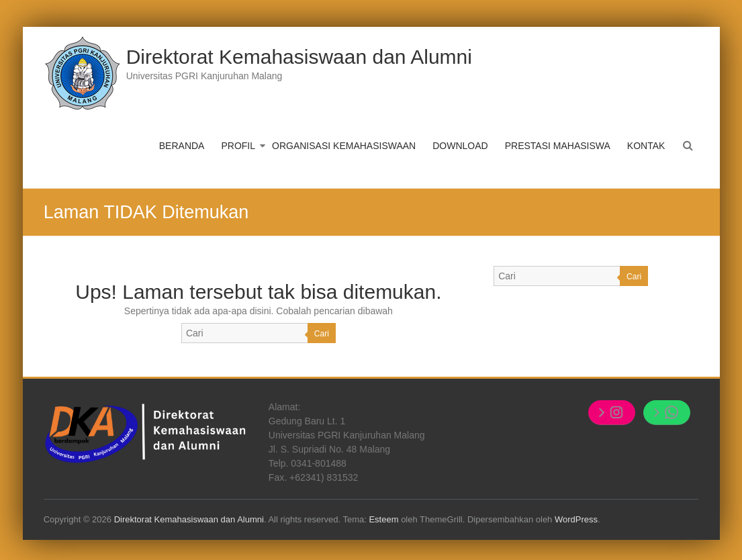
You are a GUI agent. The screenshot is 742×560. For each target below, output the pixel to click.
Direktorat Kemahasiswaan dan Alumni (299, 57)
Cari (322, 334)
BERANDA (182, 146)
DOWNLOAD (460, 146)
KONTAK (646, 146)
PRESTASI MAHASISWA (558, 146)
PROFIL (238, 146)
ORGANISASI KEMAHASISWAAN (344, 146)
